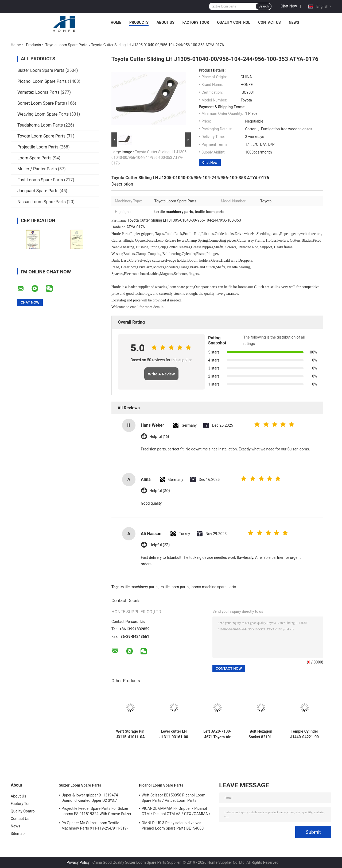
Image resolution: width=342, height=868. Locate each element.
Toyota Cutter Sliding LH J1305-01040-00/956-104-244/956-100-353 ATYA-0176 (149, 158)
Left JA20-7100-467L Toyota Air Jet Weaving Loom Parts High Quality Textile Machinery (217, 734)
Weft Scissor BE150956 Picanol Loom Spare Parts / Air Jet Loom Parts (174, 798)
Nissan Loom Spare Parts (42, 202)
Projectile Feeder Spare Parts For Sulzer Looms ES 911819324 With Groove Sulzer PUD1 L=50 (96, 812)
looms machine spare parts (213, 587)
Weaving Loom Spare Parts (43, 114)
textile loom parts (174, 587)
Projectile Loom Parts (38, 147)
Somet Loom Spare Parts (41, 103)
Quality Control (234, 22)
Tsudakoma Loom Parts (40, 125)
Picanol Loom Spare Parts (42, 81)
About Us (166, 22)
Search (263, 6)
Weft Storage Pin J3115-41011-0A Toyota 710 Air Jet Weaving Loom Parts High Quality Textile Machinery (130, 734)
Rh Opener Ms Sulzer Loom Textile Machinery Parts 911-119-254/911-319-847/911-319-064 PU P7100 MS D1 (95, 826)
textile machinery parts (139, 587)
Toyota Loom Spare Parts (66, 45)
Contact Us (269, 22)
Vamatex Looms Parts (38, 92)
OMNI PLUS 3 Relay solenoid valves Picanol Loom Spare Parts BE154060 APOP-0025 (173, 826)
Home (116, 22)
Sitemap (18, 834)
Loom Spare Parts (34, 158)
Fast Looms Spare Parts (40, 180)
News (294, 22)
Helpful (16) (159, 437)
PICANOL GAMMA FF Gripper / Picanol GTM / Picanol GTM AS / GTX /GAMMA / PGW (176, 812)
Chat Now (289, 6)
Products (139, 22)
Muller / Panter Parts (37, 169)
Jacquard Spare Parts (38, 191)
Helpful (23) (160, 545)
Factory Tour (196, 22)
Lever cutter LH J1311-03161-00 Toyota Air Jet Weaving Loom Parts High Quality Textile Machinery (174, 734)
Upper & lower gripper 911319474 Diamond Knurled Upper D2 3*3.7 (90, 798)
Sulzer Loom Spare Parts (41, 70)
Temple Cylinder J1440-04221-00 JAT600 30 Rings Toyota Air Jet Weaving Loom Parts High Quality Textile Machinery (304, 734)
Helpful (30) (160, 491)
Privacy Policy (78, 862)
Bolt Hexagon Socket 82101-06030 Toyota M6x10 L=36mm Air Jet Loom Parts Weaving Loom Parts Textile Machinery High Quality (261, 734)
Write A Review (161, 374)
